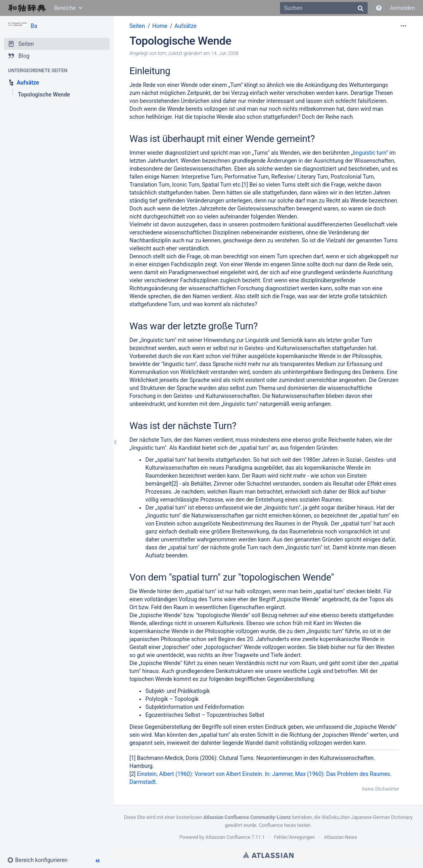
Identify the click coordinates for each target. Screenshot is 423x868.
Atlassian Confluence (228, 837)
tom (162, 53)
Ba (34, 26)
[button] (41, 860)
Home (160, 26)
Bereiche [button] (65, 8)
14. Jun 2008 (225, 53)
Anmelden (402, 8)
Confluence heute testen (285, 825)
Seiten (137, 26)
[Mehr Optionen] (403, 26)
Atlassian (268, 855)
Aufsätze (185, 26)
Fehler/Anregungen (294, 837)
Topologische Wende (180, 41)
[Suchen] (324, 8)
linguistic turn (370, 153)
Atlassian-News (340, 837)
